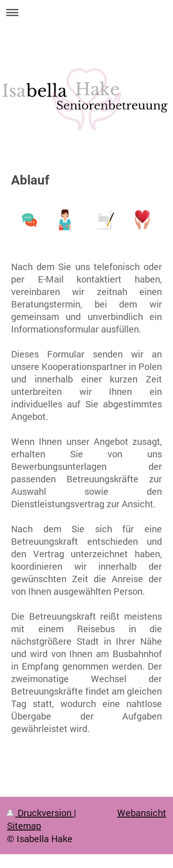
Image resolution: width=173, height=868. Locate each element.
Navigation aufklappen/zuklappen (86, 12)
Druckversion (40, 813)
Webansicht (142, 813)
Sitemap (24, 825)
